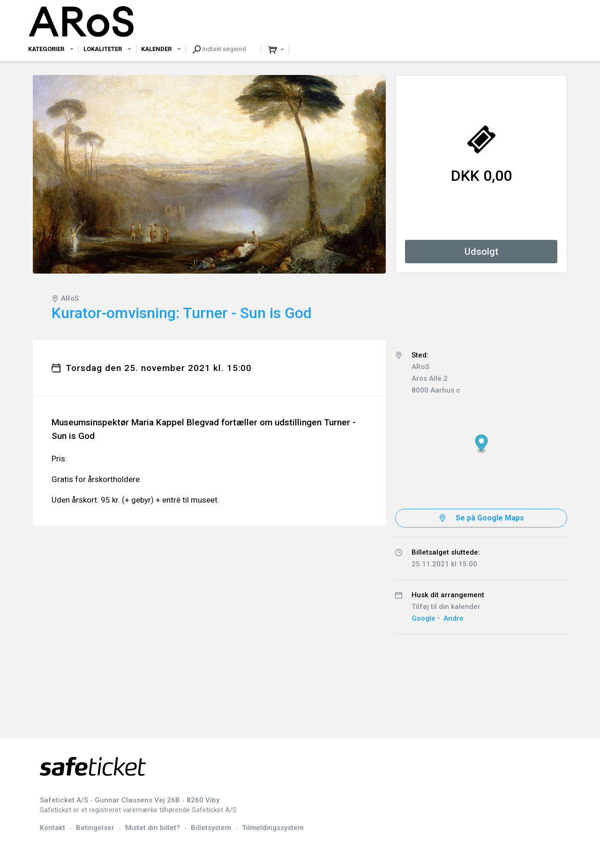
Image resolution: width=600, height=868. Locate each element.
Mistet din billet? (153, 828)
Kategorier (46, 49)
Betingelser (95, 828)
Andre (454, 618)
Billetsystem (211, 828)
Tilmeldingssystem (273, 828)
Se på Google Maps (490, 518)
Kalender (156, 49)
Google (424, 618)
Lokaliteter (103, 49)
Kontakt (52, 828)
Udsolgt (481, 252)
